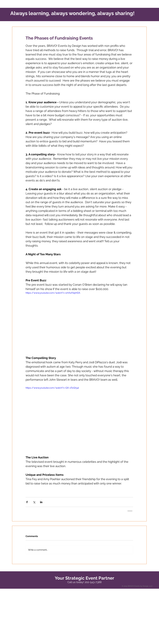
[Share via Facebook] (27, 502)
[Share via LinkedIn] (41, 502)
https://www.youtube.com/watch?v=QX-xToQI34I (52, 388)
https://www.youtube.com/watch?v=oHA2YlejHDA (53, 293)
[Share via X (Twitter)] (34, 502)
